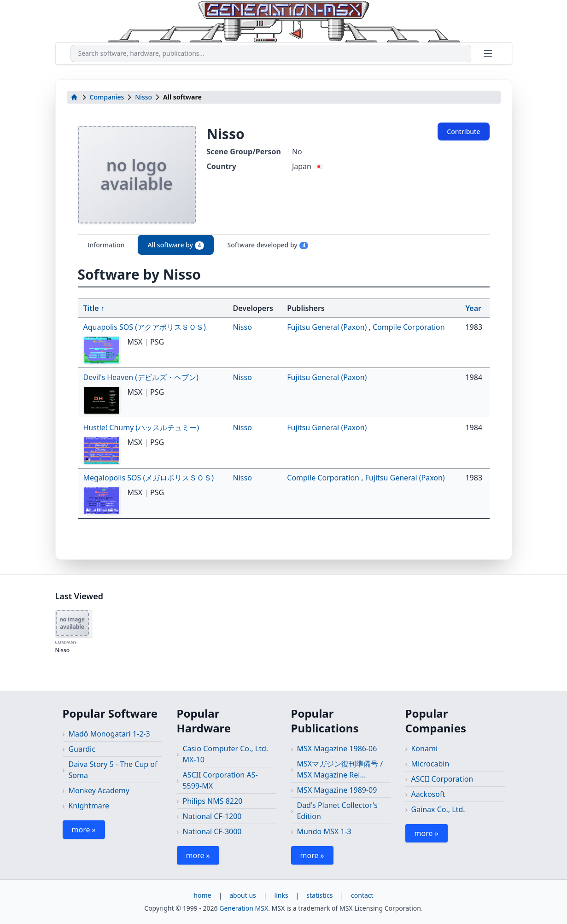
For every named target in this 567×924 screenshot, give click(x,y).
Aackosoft (428, 794)
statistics (319, 895)
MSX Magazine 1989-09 (337, 790)
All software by (176, 245)
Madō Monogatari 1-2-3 (109, 734)
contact (362, 895)
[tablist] (284, 245)
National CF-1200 (212, 816)
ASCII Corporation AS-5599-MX (220, 780)
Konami (424, 749)
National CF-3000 (212, 831)
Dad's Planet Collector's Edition (337, 811)
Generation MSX (244, 908)
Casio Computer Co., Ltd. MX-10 (225, 754)
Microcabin (430, 764)
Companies (107, 97)
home (202, 895)
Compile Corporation (409, 327)
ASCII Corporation (442, 779)
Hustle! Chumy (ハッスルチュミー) (141, 427)
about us (243, 895)
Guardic (82, 749)
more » (84, 830)
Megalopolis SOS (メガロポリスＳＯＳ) (149, 478)
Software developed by (268, 245)
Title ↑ (94, 308)
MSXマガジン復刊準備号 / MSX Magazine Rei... (340, 769)
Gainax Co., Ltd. (438, 809)
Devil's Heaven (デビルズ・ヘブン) (141, 377)
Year (473, 308)
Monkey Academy (99, 790)
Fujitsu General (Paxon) (328, 327)
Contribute (463, 132)
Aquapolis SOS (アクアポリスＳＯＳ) (145, 327)
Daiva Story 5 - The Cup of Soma (113, 770)
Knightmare (89, 806)
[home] (74, 97)
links (281, 895)
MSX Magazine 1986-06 (337, 749)
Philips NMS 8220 (212, 801)
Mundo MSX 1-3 (324, 831)
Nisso (143, 97)
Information (106, 245)
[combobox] (271, 53)
